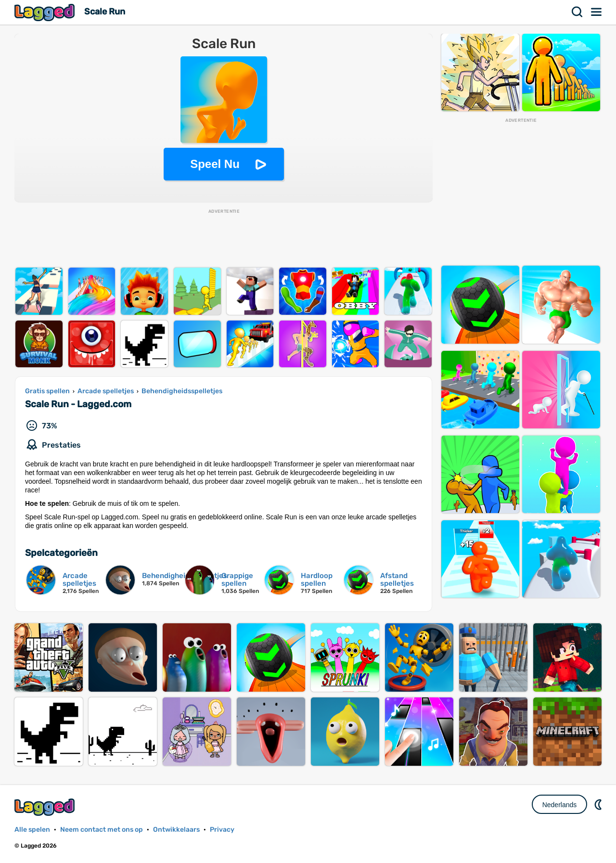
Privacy (222, 830)
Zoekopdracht (577, 12)
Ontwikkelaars (176, 830)
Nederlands (560, 805)
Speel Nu (215, 164)
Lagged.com (46, 807)
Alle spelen (32, 830)
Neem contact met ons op (102, 830)
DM (599, 804)
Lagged (46, 12)
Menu (597, 12)
